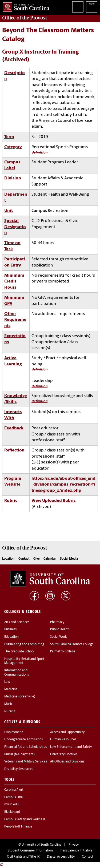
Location (8, 559)
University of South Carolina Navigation (92, 7)
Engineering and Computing (24, 644)
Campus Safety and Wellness (25, 819)
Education (11, 637)
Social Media (69, 559)
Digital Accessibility (61, 857)
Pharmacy (57, 622)
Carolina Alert (14, 790)
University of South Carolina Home (25, 6)
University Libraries (64, 754)
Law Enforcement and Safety (71, 747)
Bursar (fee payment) (19, 754)
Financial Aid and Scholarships (25, 747)
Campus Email (14, 797)
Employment (14, 732)
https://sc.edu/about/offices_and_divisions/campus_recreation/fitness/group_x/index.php (63, 485)
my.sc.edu (11, 805)
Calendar (50, 559)
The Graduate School (19, 652)
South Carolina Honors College (72, 644)
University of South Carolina (41, 845)
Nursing (10, 712)
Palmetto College (63, 652)
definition (39, 153)
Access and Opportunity (67, 732)
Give (36, 559)
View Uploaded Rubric (53, 501)
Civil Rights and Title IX (23, 857)
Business (10, 629)
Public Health (60, 629)
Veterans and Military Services (26, 762)
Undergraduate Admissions (23, 740)
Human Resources (63, 740)
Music (8, 704)
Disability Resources (19, 769)
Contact (24, 559)
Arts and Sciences (17, 622)
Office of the (25, 18)
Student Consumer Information (30, 851)
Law (7, 682)
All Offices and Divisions (67, 762)
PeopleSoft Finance (18, 827)
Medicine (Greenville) (20, 697)
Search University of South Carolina (78, 7)
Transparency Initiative (76, 851)
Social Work (58, 637)
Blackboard (12, 812)
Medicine (11, 689)
